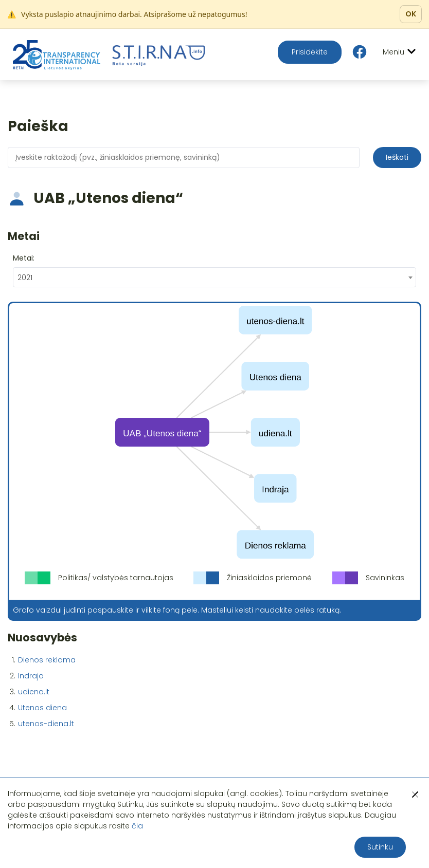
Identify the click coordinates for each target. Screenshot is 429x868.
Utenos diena (42, 708)
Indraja (31, 676)
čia (137, 826)
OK (411, 14)
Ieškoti (397, 157)
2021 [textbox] (25, 278)
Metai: (24, 258)
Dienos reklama (47, 660)
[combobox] (214, 277)
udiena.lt (34, 692)
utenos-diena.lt (46, 724)
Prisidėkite (310, 52)
